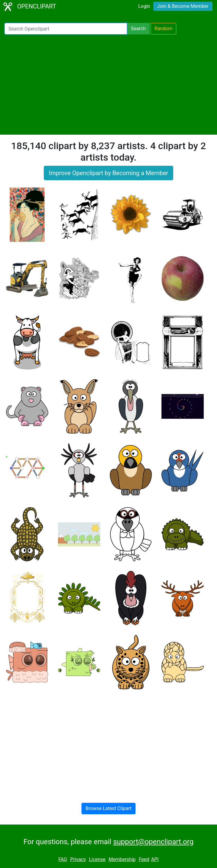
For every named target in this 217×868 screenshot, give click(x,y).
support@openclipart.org (153, 842)
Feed (144, 859)
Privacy (78, 859)
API (155, 859)
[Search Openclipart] (66, 29)
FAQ (63, 859)
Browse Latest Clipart (108, 808)
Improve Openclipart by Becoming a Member (108, 173)
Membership (122, 859)
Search (138, 29)
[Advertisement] (108, 85)
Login (144, 6)
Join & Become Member (183, 6)
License (97, 859)
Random (164, 29)
